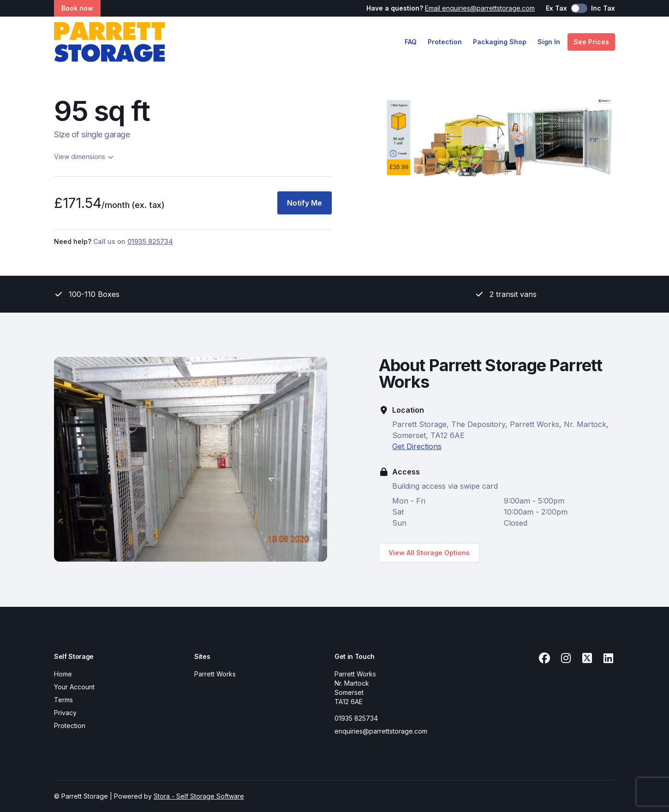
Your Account (74, 687)
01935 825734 (356, 718)
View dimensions (84, 157)
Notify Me (305, 203)
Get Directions (417, 446)
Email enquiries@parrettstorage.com (480, 8)
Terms (63, 700)
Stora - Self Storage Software (199, 796)
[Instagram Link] (566, 658)
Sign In (549, 42)
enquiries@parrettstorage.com (381, 731)
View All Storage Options (429, 553)
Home (63, 674)
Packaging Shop (500, 42)
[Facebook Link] (544, 658)
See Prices (591, 42)
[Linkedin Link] (608, 658)
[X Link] (587, 658)
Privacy (65, 713)
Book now (77, 8)
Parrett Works (215, 674)
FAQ (411, 42)
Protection (445, 42)
